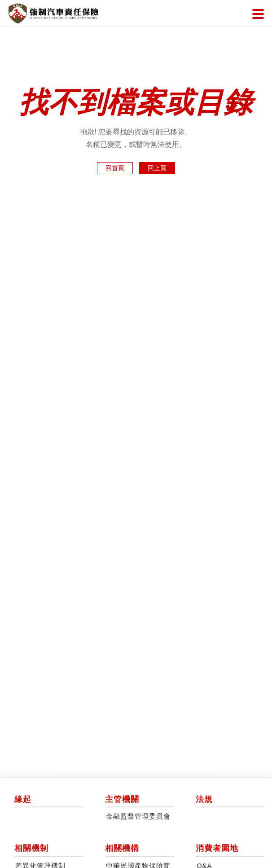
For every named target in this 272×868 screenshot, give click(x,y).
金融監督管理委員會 (138, 816)
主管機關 (122, 799)
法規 (204, 799)
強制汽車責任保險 (53, 13)
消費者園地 (217, 848)
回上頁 (157, 168)
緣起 (23, 799)
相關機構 (122, 848)
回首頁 (115, 168)
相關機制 (31, 848)
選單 (258, 14)
